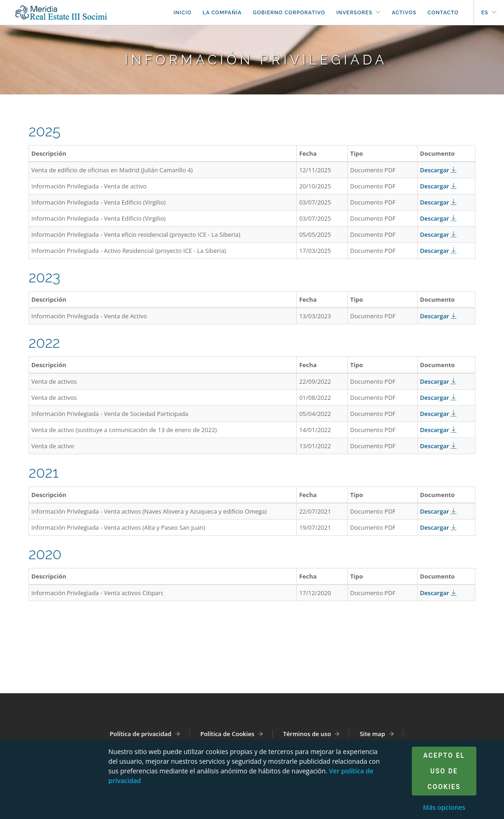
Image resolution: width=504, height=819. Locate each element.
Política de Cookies (227, 734)
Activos (404, 13)
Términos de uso (307, 734)
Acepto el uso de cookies (444, 771)
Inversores (354, 13)
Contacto (443, 13)
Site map (372, 734)
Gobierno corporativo (289, 13)
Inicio (182, 13)
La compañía (222, 13)
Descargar (439, 170)
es (485, 13)
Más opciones (444, 807)
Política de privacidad (141, 734)
